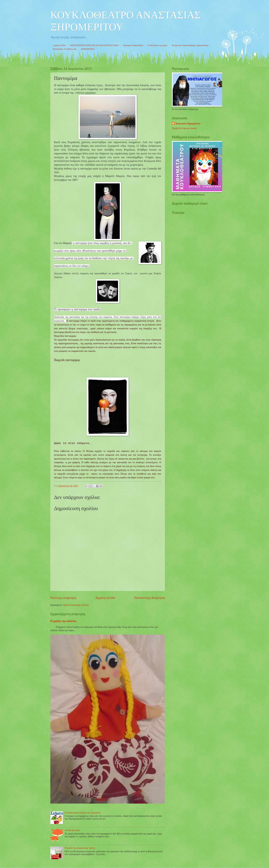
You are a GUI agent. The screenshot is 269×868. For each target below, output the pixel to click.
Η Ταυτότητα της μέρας (157, 45)
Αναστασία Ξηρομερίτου (188, 124)
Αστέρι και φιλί (72, 830)
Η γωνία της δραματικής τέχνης (80, 848)
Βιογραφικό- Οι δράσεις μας (65, 49)
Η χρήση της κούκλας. (64, 621)
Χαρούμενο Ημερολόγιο (133, 45)
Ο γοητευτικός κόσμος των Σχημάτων (83, 813)
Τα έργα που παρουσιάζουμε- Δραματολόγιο (190, 45)
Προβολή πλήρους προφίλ (184, 128)
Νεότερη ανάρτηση (63, 598)
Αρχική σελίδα (59, 45)
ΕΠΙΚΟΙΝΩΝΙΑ (88, 49)
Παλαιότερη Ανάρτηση (150, 598)
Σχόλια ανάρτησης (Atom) (76, 605)
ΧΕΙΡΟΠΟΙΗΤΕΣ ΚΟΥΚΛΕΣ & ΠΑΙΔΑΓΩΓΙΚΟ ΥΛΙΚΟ (94, 45)
